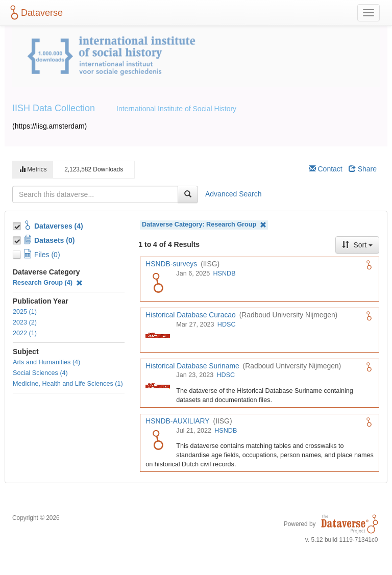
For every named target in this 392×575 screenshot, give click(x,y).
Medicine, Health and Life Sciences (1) (68, 384)
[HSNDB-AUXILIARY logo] (158, 441)
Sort (357, 245)
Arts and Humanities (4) (46, 362)
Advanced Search (234, 194)
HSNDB (224, 273)
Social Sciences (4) (40, 373)
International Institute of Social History (176, 109)
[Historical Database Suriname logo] (158, 385)
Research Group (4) (48, 283)
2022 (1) (25, 333)
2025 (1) (25, 312)
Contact (326, 169)
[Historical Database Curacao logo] (158, 335)
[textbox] (95, 194)
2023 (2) (25, 322)
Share (363, 169)
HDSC (227, 324)
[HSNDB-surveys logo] (158, 284)
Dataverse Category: (204, 225)
